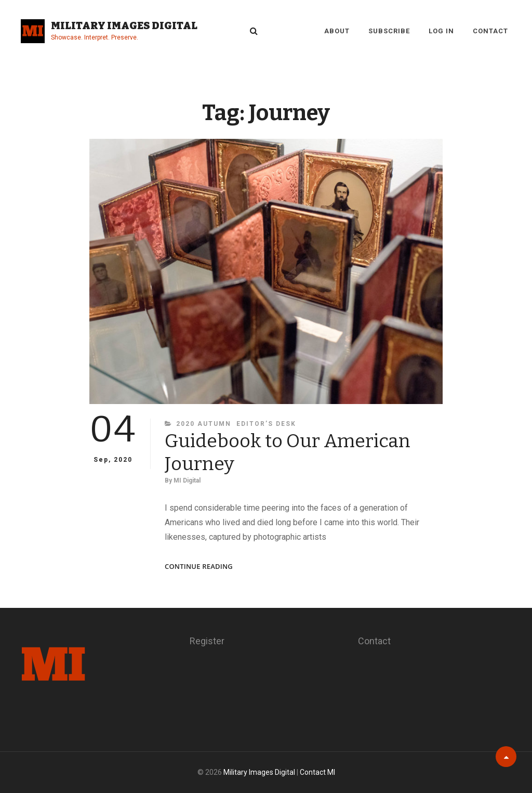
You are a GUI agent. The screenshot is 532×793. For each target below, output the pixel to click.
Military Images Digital (124, 25)
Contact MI (317, 772)
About (337, 31)
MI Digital (187, 480)
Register (207, 641)
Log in (441, 31)
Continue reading (199, 567)
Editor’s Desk (266, 424)
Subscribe (389, 31)
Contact (490, 31)
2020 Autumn (204, 424)
